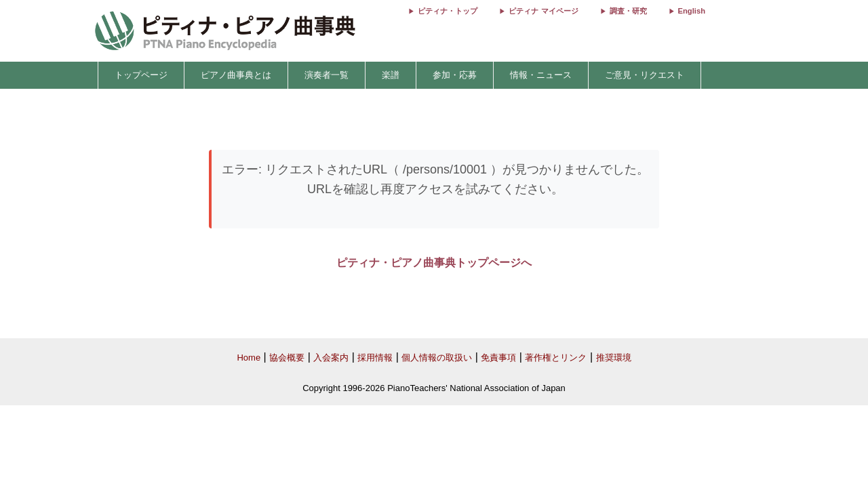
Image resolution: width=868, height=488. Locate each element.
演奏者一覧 (327, 75)
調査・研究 (628, 11)
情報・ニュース (541, 75)
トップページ (141, 75)
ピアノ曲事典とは (236, 75)
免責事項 (498, 358)
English (692, 11)
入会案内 (331, 358)
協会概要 (287, 358)
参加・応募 (455, 75)
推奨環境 (614, 358)
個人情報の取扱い (437, 358)
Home (249, 358)
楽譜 (391, 75)
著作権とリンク (556, 358)
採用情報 (375, 358)
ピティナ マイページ (543, 11)
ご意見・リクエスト (645, 75)
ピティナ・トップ (448, 11)
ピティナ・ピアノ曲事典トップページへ (434, 263)
